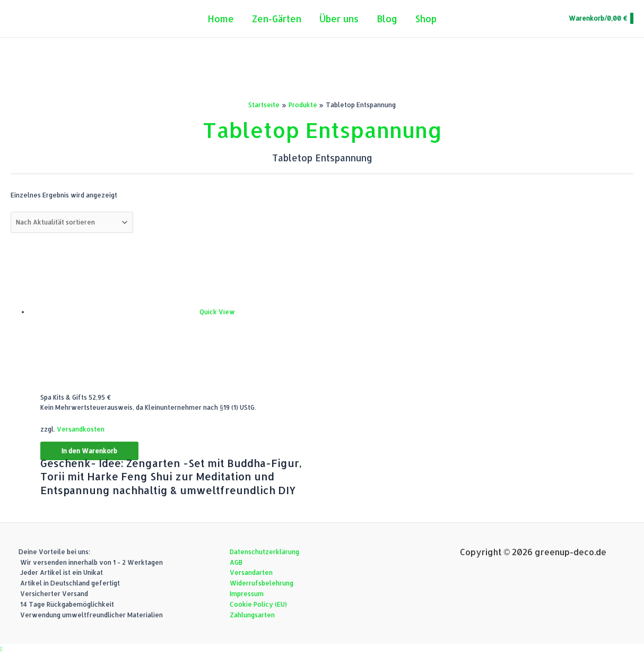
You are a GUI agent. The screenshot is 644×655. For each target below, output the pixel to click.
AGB (236, 562)
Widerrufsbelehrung (262, 583)
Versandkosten (81, 429)
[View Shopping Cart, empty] (601, 19)
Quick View (217, 312)
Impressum (247, 594)
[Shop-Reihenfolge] (72, 222)
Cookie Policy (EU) (258, 604)
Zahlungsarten (252, 615)
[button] (1, 649)
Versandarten (251, 572)
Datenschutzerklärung (265, 552)
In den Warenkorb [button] (89, 451)
